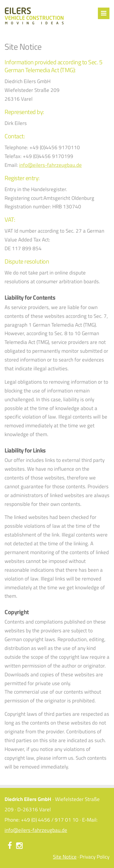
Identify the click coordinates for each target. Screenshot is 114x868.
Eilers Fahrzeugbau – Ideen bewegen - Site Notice (34, 16)
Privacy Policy (95, 857)
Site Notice (65, 857)
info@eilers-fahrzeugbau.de (50, 165)
